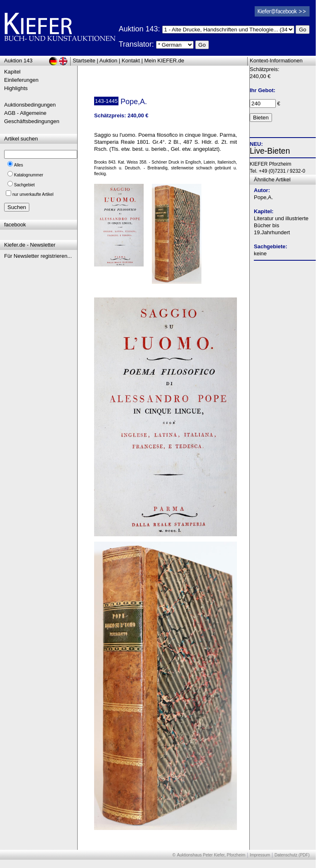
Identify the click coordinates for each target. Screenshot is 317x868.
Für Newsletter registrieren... (38, 256)
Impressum (260, 855)
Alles (19, 165)
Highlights (16, 88)
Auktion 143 (18, 61)
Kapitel (12, 72)
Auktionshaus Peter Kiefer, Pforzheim (211, 855)
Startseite (84, 61)
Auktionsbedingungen (30, 105)
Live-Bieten (270, 151)
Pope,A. (263, 197)
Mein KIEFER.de (164, 61)
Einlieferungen (21, 80)
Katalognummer (29, 175)
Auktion (108, 61)
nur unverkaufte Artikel (33, 194)
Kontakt (131, 61)
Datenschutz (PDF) (292, 855)
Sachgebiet (24, 185)
